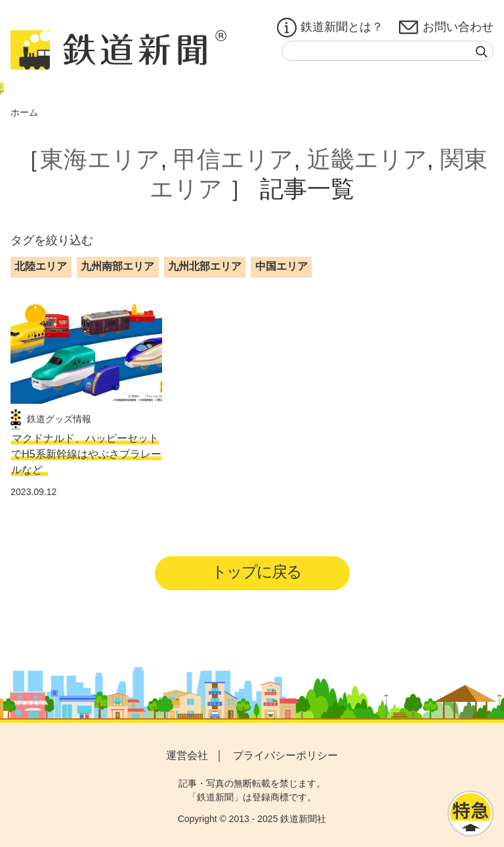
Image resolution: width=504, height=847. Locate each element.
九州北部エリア (205, 266)
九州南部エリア (117, 266)
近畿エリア (367, 159)
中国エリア (282, 266)
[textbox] (388, 51)
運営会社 (187, 755)
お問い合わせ (446, 28)
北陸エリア (41, 266)
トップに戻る (256, 572)
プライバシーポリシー (285, 755)
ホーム (24, 112)
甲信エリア (233, 159)
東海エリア (100, 159)
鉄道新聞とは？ (330, 28)
